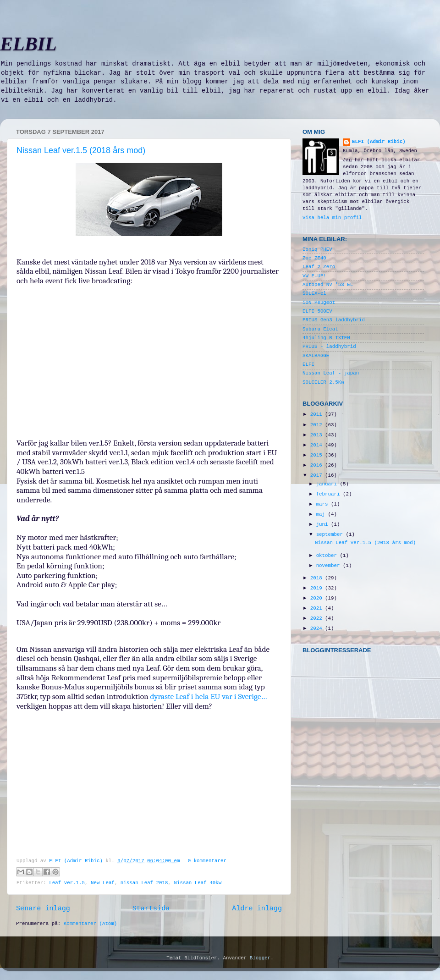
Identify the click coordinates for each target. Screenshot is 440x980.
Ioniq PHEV (317, 249)
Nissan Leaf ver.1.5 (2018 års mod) (81, 150)
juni (324, 524)
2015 (318, 455)
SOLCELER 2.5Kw (323, 382)
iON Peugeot (319, 303)
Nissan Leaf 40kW (198, 883)
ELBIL (28, 44)
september (331, 534)
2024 (318, 628)
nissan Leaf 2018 (144, 883)
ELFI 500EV (317, 311)
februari (330, 494)
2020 (318, 598)
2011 (318, 414)
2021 (318, 608)
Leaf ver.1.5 (67, 883)
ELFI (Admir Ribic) (77, 861)
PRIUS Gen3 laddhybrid (334, 320)
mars (324, 504)
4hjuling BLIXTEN (326, 338)
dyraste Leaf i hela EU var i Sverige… (208, 696)
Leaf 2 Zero (319, 267)
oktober (328, 556)
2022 (318, 618)
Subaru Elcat (320, 329)
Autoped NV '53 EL (328, 285)
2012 (318, 425)
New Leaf (103, 883)
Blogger (260, 958)
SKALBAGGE (316, 356)
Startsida (151, 908)
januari (328, 484)
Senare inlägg (43, 908)
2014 (318, 445)
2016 (318, 465)
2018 (318, 578)
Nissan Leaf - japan (331, 373)
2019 (318, 588)
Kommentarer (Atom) (91, 924)
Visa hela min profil (332, 218)
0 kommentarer (207, 861)
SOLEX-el (314, 293)
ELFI (308, 364)
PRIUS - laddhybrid (329, 347)
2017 (318, 475)
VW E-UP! (314, 276)
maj (322, 514)
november (330, 566)
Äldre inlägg (257, 908)
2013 (318, 435)
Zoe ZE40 (314, 258)
